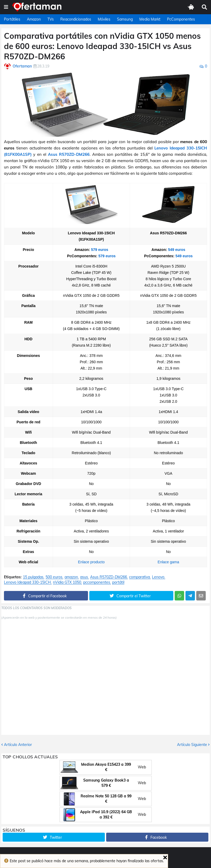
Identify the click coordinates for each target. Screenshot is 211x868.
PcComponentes (181, 19)
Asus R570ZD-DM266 (69, 154)
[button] (6, 7)
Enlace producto (91, 562)
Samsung (125, 19)
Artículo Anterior (18, 745)
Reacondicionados (76, 19)
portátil (118, 582)
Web (142, 767)
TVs (51, 19)
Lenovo (158, 577)
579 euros (99, 250)
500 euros (54, 577)
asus (84, 577)
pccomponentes (97, 582)
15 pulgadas (33, 577)
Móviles (104, 19)
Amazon (34, 19)
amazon (71, 577)
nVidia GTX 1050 (67, 582)
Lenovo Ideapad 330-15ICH (27, 582)
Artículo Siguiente (192, 745)
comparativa (139, 577)
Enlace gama (168, 562)
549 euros (177, 250)
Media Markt (150, 19)
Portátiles (12, 19)
